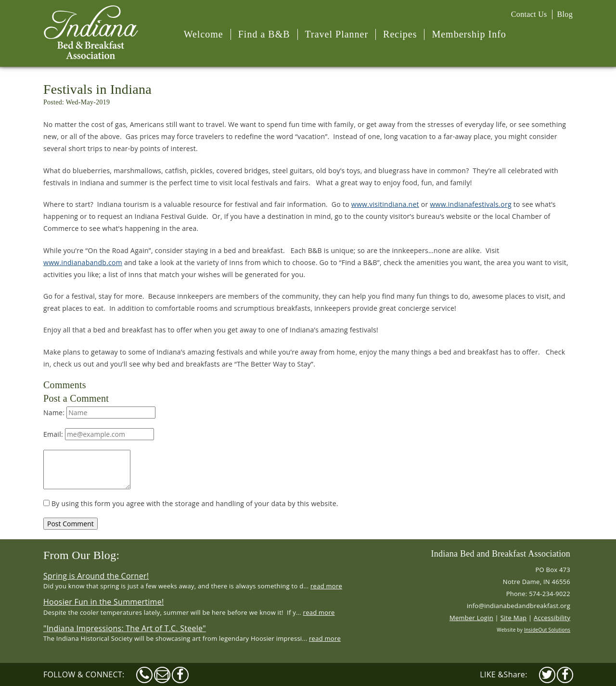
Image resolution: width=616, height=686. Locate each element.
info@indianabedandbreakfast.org (519, 606)
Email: (99, 434)
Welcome (204, 34)
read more (326, 586)
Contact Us (529, 14)
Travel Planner (337, 34)
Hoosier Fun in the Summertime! (103, 602)
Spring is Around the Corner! (96, 576)
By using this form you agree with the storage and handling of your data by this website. (191, 503)
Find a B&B (264, 34)
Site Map (514, 618)
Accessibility (552, 618)
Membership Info (469, 34)
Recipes (400, 34)
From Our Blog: (81, 555)
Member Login (471, 618)
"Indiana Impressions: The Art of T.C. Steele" (125, 628)
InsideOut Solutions (547, 630)
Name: (99, 413)
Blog (565, 14)
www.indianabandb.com (83, 262)
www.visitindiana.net (385, 204)
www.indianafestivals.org (470, 204)
